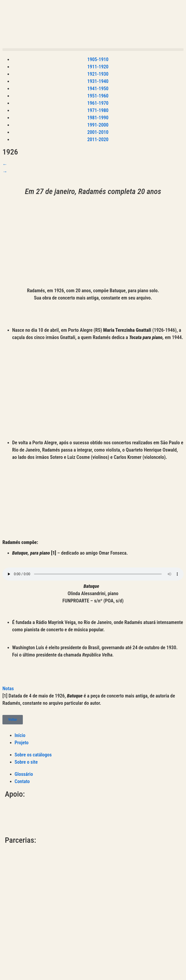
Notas (8, 688)
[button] (93, 50)
